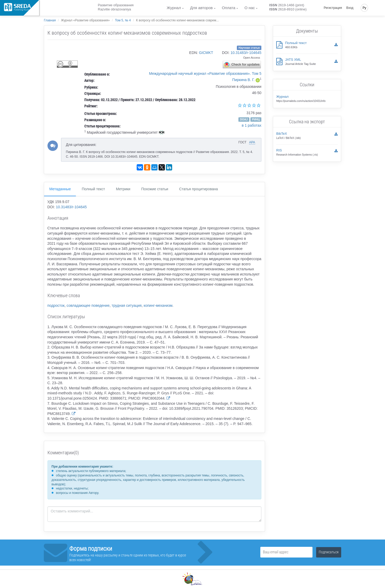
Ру (364, 8)
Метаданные (60, 189)
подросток (56, 305)
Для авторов (201, 8)
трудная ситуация (127, 305)
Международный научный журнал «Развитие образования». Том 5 (205, 73)
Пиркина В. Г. (243, 80)
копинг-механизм (158, 305)
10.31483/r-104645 (246, 53)
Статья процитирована (198, 189)
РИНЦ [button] (256, 119)
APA (252, 142)
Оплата (229, 8)
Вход (350, 8)
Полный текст (93, 189)
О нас (250, 8)
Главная (50, 20)
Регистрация (333, 8)
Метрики (123, 189)
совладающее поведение (88, 305)
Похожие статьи (155, 189)
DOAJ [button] (244, 119)
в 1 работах (252, 125)
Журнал (174, 8)
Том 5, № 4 (123, 20)
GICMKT (206, 53)
